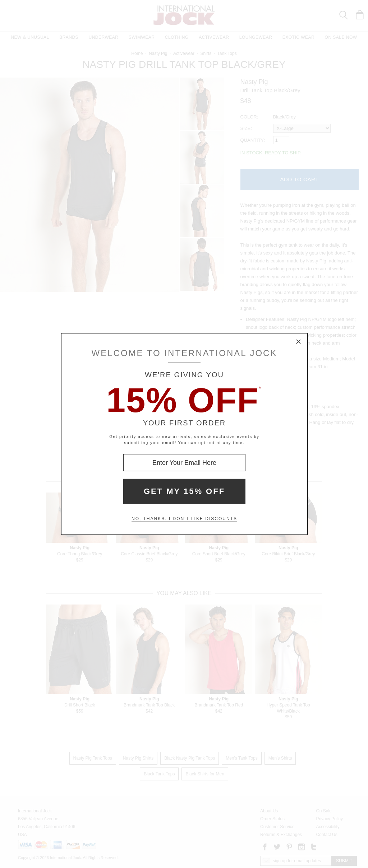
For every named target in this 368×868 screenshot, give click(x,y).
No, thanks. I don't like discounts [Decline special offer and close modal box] (184, 519)
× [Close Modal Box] (299, 342)
